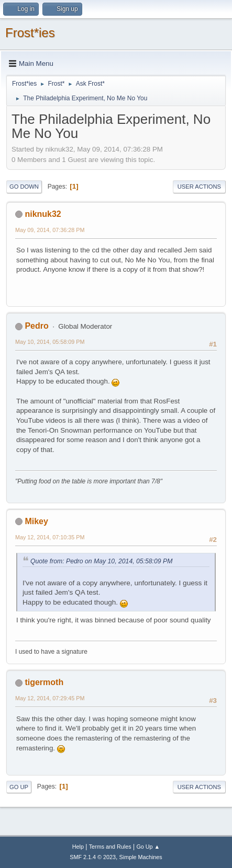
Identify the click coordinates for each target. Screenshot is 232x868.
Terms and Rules (110, 847)
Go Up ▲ (148, 847)
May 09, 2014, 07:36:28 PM (50, 230)
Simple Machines (141, 857)
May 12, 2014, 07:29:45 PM (50, 698)
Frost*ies (30, 33)
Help (78, 847)
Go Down (24, 187)
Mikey (36, 521)
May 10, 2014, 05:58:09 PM (50, 342)
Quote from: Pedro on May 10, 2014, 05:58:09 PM (101, 561)
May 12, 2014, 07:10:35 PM (50, 537)
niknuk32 (43, 214)
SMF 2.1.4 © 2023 (93, 857)
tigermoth (44, 682)
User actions (199, 187)
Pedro (36, 326)
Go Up (19, 787)
